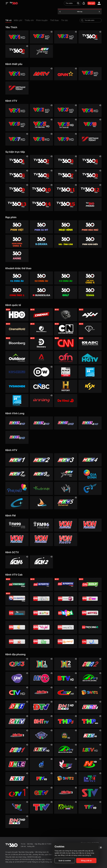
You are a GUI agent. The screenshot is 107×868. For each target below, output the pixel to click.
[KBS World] (17, 372)
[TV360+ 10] (41, 190)
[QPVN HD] (66, 74)
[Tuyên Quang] (90, 807)
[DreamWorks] (41, 329)
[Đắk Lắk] (17, 707)
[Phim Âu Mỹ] (41, 227)
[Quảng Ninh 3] (17, 664)
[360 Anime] (17, 256)
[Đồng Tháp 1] (90, 707)
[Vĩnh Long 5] (17, 437)
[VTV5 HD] (90, 74)
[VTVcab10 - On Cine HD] (90, 599)
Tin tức (23, 844)
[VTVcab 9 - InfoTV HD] (66, 642)
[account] (99, 3)
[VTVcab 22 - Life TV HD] (41, 642)
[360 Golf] (66, 292)
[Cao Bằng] (66, 693)
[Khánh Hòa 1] (17, 778)
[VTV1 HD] (17, 37)
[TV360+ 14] (41, 204)
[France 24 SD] (17, 401)
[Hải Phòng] (90, 721)
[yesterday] (60, 12)
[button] (10, 21)
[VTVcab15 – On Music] (66, 627)
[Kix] (90, 386)
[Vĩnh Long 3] (66, 423)
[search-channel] (82, 20)
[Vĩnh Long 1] (17, 423)
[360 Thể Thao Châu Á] (90, 278)
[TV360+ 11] (66, 190)
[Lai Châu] (41, 750)
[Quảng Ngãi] (90, 778)
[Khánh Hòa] (90, 736)
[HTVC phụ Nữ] (17, 488)
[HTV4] (90, 460)
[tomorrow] (99, 12)
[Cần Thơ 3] (66, 793)
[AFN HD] (66, 358)
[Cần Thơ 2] (17, 736)
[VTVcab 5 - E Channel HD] (17, 627)
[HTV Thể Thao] (41, 51)
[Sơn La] (90, 793)
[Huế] (41, 736)
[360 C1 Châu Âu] (17, 278)
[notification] (84, 3)
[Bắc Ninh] (66, 678)
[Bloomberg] (17, 343)
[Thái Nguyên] (17, 807)
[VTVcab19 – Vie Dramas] (17, 613)
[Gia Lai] (17, 721)
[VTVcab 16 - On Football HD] (17, 584)
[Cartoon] (66, 329)
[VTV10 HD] (90, 125)
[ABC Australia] (90, 343)
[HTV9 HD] (41, 474)
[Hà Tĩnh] (41, 721)
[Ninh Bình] (90, 764)
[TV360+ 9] (17, 190)
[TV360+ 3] (66, 161)
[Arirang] (41, 401)
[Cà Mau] (17, 693)
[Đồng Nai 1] (66, 707)
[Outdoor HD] (17, 358)
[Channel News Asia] (41, 358)
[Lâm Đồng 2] (90, 678)
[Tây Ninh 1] (41, 764)
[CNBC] (41, 386)
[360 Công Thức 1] (17, 292)
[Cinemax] (41, 315)
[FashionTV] (90, 329)
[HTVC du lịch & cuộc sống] (41, 503)
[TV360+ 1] (90, 37)
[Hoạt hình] (66, 227)
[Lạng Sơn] (90, 750)
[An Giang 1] (17, 750)
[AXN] (90, 315)
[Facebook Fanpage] (101, 848)
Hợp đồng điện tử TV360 (43, 844)
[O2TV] (90, 642)
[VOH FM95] (41, 539)
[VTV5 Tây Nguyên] (41, 125)
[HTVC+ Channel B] (17, 503)
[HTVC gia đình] (90, 474)
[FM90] (17, 525)
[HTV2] (41, 460)
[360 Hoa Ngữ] (90, 227)
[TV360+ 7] (66, 176)
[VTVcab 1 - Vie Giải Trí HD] (41, 599)
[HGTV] (90, 358)
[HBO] (17, 315)
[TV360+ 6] (41, 176)
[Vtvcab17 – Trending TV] (90, 627)
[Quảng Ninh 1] (17, 793)
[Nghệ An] (66, 764)
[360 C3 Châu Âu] (66, 278)
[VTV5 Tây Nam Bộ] (66, 125)
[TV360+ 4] (90, 161)
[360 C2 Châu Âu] (41, 278)
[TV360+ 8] (90, 176)
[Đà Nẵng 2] (66, 778)
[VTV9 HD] (66, 139)
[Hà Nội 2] (66, 664)
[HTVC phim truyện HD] (66, 488)
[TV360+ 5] (17, 176)
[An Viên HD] (66, 503)
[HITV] (41, 678)
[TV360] (90, 204)
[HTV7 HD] (17, 474)
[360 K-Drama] (41, 241)
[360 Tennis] (90, 292)
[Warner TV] (66, 315)
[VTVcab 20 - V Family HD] (17, 642)
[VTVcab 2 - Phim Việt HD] (66, 599)
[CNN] (66, 343)
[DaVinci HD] (66, 401)
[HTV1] (17, 460)
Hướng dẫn (31, 846)
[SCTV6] (17, 562)
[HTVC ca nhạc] (90, 488)
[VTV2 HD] (66, 37)
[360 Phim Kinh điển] (90, 241)
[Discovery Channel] (41, 343)
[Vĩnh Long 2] (41, 423)
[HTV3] (66, 460)
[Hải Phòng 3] (66, 721)
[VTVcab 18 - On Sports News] (66, 584)
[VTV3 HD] (41, 37)
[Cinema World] (17, 329)
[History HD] (66, 386)
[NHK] (66, 372)
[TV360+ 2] (17, 51)
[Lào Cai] (17, 764)
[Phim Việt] (17, 227)
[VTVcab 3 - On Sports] (41, 584)
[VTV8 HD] (41, 139)
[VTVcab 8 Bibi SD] (41, 613)
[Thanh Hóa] (41, 807)
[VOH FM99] (90, 525)
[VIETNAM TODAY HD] (17, 88)
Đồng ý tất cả (86, 861)
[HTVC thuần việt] (41, 488)
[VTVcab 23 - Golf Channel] (90, 584)
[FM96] (41, 525)
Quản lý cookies (65, 861)
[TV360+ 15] (66, 204)
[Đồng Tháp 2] (66, 807)
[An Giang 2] (90, 664)
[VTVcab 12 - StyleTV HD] (41, 627)
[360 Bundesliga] (41, 292)
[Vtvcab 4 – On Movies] (90, 613)
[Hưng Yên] (66, 736)
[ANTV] (41, 74)
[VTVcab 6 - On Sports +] (17, 599)
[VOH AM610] (66, 525)
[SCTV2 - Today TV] (41, 562)
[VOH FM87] (17, 539)
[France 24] (90, 372)
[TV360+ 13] (17, 204)
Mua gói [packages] (91, 3)
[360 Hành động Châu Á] (17, 241)
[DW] (41, 372)
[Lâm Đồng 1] (66, 750)
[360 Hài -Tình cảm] (66, 241)
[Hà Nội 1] (41, 664)
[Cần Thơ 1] (41, 693)
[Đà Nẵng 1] (90, 693)
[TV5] (17, 386)
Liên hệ (23, 846)
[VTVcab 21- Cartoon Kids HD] (66, 613)
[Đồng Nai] (17, 821)
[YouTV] (17, 678)
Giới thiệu (30, 844)
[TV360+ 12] (90, 190)
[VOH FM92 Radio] (66, 539)
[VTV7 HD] (17, 139)
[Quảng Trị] (41, 793)
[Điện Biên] (41, 707)
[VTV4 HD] (90, 110)
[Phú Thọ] (41, 778)
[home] (14, 3)
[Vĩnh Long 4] (90, 423)
